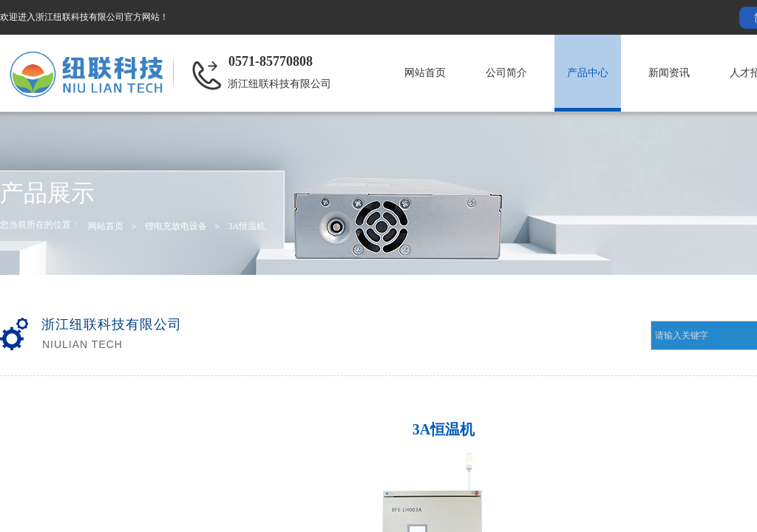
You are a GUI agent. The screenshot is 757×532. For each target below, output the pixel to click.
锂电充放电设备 (176, 226)
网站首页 (425, 73)
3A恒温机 (247, 226)
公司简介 (506, 73)
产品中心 (588, 73)
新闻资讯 (669, 73)
